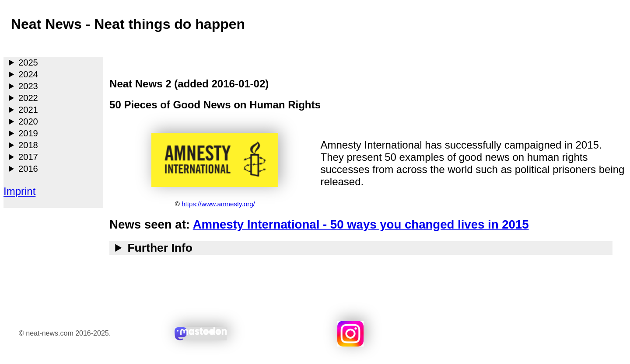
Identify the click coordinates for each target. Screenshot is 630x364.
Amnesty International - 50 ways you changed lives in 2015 (361, 224)
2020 (28, 121)
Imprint (19, 191)
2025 (28, 62)
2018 (28, 145)
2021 (28, 110)
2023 (28, 86)
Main (11, 46)
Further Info (160, 248)
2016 (28, 169)
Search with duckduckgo (545, 334)
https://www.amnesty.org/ (218, 204)
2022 (28, 98)
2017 (28, 157)
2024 (28, 74)
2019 (28, 133)
